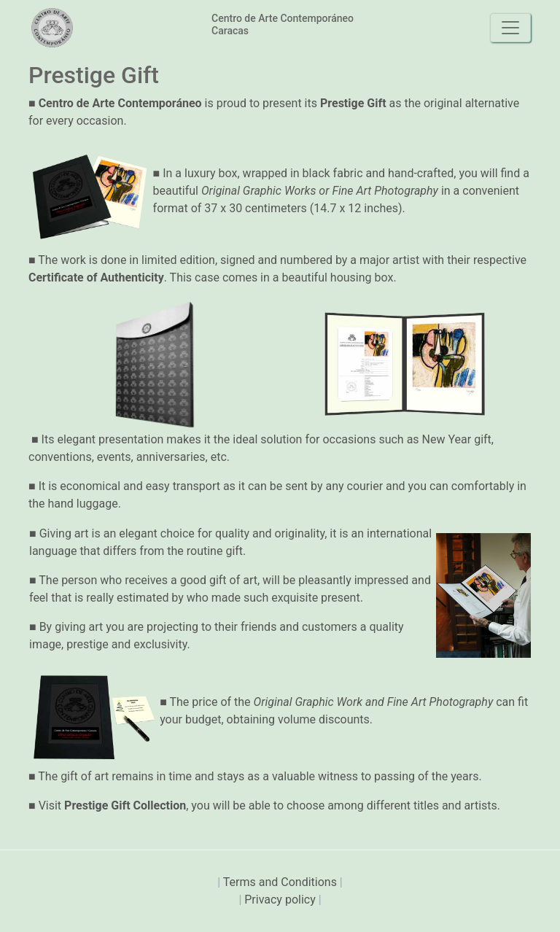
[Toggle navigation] (510, 28)
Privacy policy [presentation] (281, 900)
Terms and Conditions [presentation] (281, 882)
